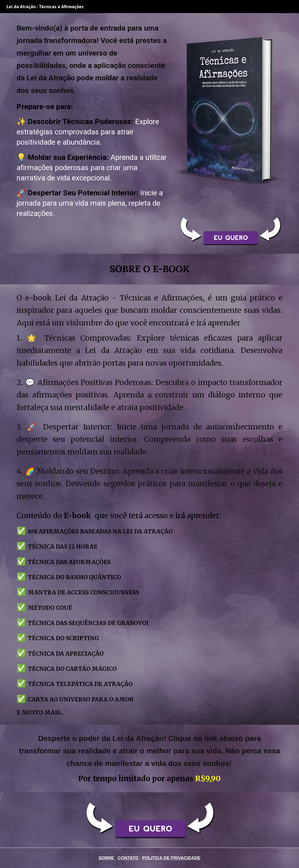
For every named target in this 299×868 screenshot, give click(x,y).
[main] (92, 123)
